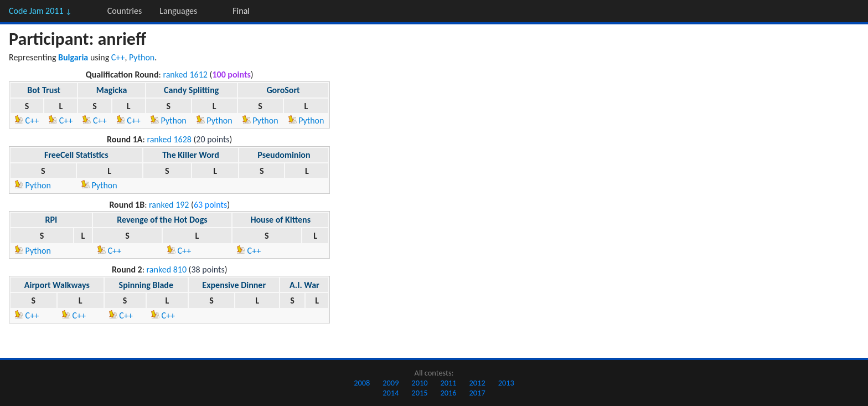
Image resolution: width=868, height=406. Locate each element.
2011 (448, 383)
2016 (448, 393)
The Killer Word (191, 155)
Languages (178, 11)
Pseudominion (284, 155)
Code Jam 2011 (40, 11)
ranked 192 (169, 205)
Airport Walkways (57, 285)
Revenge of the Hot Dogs (162, 220)
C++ (118, 57)
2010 (419, 383)
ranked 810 (167, 269)
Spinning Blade (146, 285)
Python (142, 57)
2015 (419, 393)
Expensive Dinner (234, 285)
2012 (477, 383)
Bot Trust (44, 90)
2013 (506, 383)
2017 (477, 393)
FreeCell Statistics (76, 155)
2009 (391, 383)
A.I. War (304, 285)
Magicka (112, 90)
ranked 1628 (169, 139)
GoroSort (283, 90)
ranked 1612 (185, 74)
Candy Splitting (191, 90)
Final (241, 11)
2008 (362, 383)
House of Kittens (280, 220)
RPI (51, 220)
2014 (391, 393)
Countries (125, 11)
